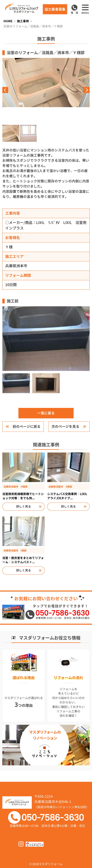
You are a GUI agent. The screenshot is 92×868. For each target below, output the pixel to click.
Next (68, 90)
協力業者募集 (55, 9)
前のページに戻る (27, 427)
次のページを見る (65, 427)
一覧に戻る (46, 413)
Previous (24, 90)
